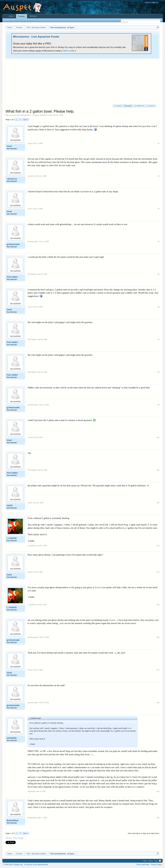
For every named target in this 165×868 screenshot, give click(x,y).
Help (145, 861)
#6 (158, 307)
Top (156, 861)
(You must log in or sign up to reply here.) (144, 833)
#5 (158, 274)
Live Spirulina (151, 106)
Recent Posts (25, 20)
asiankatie (12, 738)
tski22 (10, 505)
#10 (158, 437)
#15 (158, 605)
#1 (158, 143)
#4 (158, 241)
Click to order (69, 51)
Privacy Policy (156, 865)
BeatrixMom (12, 820)
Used (50, 115)
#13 (158, 546)
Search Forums (11, 20)
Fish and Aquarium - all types (28, 115)
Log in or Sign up (151, 2)
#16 (158, 637)
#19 (158, 791)
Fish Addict (12, 277)
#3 (158, 209)
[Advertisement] (83, 82)
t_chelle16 (12, 538)
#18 (158, 703)
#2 (158, 176)
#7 (158, 339)
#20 (158, 818)
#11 (158, 470)
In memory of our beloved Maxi (36, 865)
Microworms (128, 106)
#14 (158, 572)
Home (11, 16)
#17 (158, 670)
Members (33, 16)
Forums (22, 16)
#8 (158, 372)
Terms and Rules (143, 865)
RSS (160, 861)
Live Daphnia (118, 106)
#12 (158, 503)
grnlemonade (13, 244)
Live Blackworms (139, 106)
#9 (158, 405)
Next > (26, 120)
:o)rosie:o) (12, 179)
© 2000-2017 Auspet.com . (13, 865)
